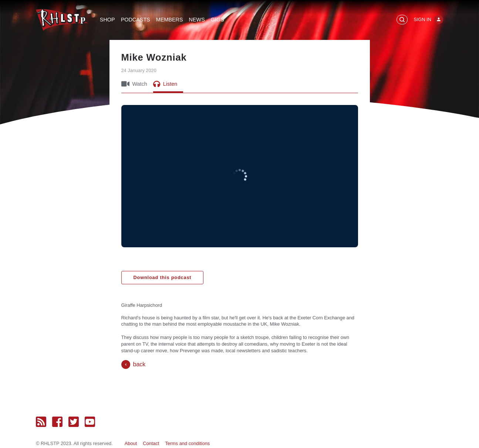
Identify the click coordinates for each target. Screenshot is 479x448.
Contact (151, 443)
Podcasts (136, 20)
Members (170, 20)
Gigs (217, 20)
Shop (107, 20)
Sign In (422, 19)
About (131, 443)
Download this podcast (163, 277)
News (197, 20)
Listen (165, 84)
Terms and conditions (187, 443)
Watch (134, 84)
